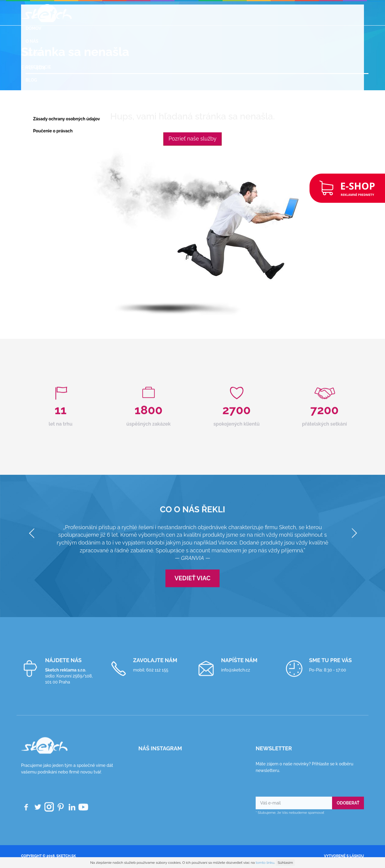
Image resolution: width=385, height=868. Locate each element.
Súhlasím (285, 863)
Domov (33, 28)
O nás (32, 41)
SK (28, 156)
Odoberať (348, 808)
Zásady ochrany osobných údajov (66, 119)
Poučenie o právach (53, 131)
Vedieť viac (192, 583)
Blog (31, 80)
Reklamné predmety (49, 93)
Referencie (38, 67)
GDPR (31, 106)
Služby (34, 54)
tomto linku (265, 863)
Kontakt (35, 143)
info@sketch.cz (236, 675)
